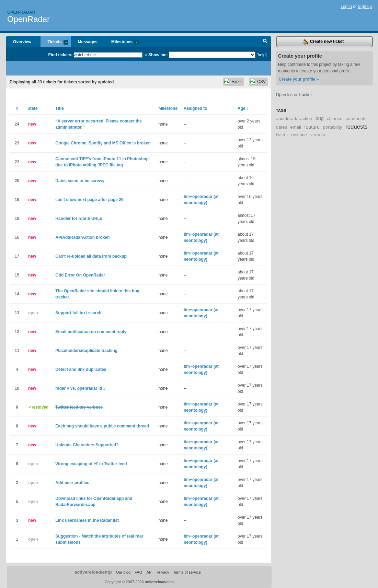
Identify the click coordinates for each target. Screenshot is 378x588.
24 (17, 124)
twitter (282, 135)
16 (17, 237)
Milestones (122, 42)
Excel (236, 82)
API (149, 572)
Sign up (365, 7)
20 (17, 181)
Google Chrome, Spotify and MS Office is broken (103, 143)
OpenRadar (28, 19)
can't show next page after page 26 (89, 200)
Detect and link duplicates (81, 369)
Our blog (123, 572)
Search (265, 42)
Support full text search (78, 313)
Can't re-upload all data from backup (91, 256)
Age (243, 108)
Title (59, 108)
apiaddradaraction (294, 119)
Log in (346, 7)
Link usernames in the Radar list (87, 520)
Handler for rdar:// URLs (79, 219)
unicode (299, 135)
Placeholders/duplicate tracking (86, 351)
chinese (335, 119)
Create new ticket (323, 42)
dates (282, 127)
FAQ (138, 572)
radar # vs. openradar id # (80, 388)
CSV (261, 82)
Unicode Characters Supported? (87, 445)
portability (332, 127)
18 (17, 219)
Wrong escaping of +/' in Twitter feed (91, 464)
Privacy (163, 572)
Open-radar (21, 12)
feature (312, 127)
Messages (88, 42)
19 (17, 200)
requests (356, 127)
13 (17, 313)
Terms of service (187, 572)
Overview (22, 42)
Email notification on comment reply (91, 332)
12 (17, 332)
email (296, 127)
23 (17, 143)
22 (17, 162)
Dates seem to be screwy (80, 181)
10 (17, 388)
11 (17, 351)
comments (356, 119)
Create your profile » (299, 79)
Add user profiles (72, 483)
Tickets (54, 42)
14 (17, 294)
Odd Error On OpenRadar (80, 275)
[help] (261, 55)
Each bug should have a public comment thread (102, 426)
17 (17, 256)
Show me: (158, 55)
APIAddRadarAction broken (82, 237)
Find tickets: (61, 55)
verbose (318, 135)
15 (17, 275)
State (32, 108)
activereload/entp (93, 572)
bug (320, 118)
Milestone (168, 108)
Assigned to (196, 108)
